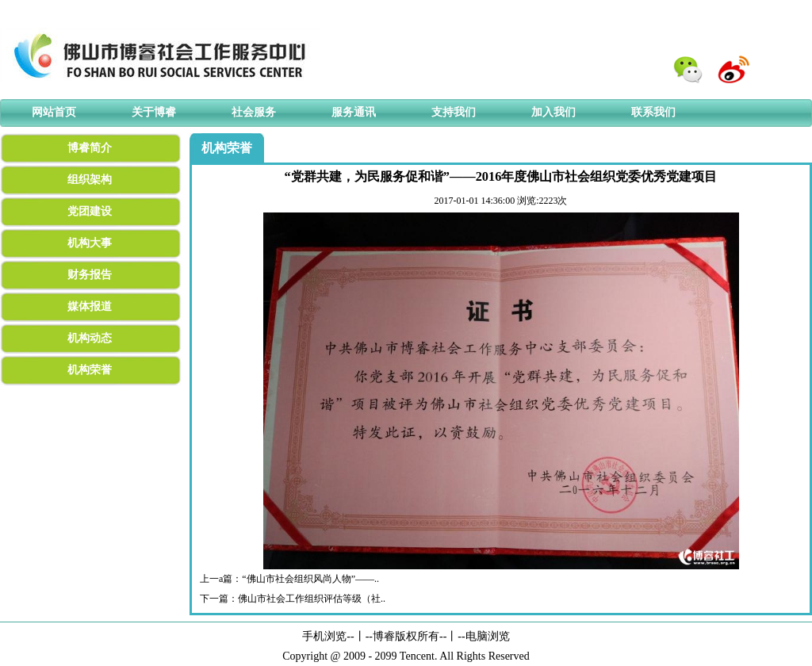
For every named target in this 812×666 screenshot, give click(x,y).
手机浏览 (324, 636)
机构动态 (90, 338)
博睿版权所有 (406, 636)
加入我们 (553, 112)
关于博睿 (154, 112)
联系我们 (653, 112)
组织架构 (90, 180)
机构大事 (90, 243)
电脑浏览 (488, 636)
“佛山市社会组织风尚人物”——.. (310, 579)
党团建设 (90, 211)
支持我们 (454, 112)
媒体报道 (90, 306)
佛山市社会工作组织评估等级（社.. (312, 599)
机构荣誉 (90, 370)
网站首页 (54, 112)
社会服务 (254, 112)
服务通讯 (354, 112)
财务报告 (90, 275)
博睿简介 (90, 148)
